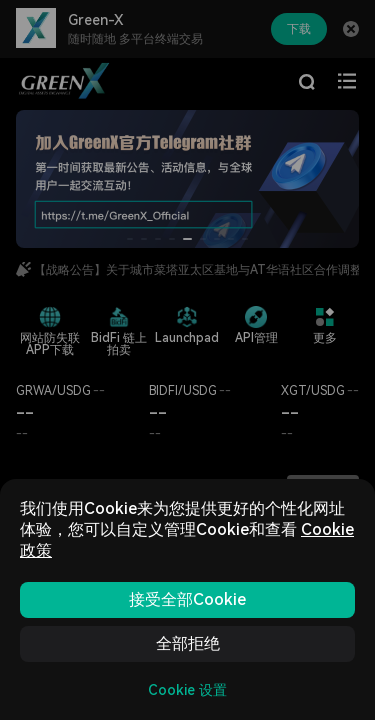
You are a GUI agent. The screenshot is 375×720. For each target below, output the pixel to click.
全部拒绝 (188, 643)
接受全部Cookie (187, 599)
